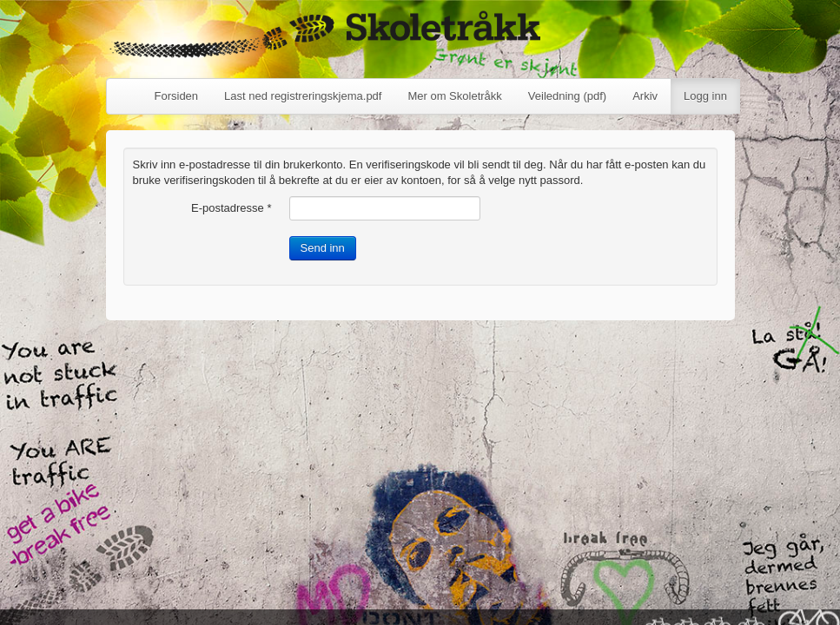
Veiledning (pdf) (567, 96)
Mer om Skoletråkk (454, 96)
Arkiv (645, 96)
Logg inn (705, 96)
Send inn (323, 248)
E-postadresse (231, 208)
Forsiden (177, 96)
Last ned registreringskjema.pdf (303, 96)
